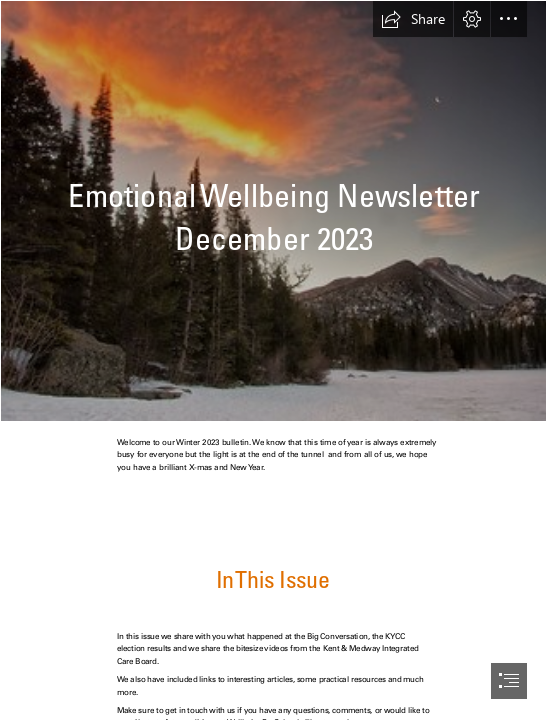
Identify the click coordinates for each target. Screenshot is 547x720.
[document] (273, 360)
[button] (413, 19)
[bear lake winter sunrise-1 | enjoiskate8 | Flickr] (273, 211)
